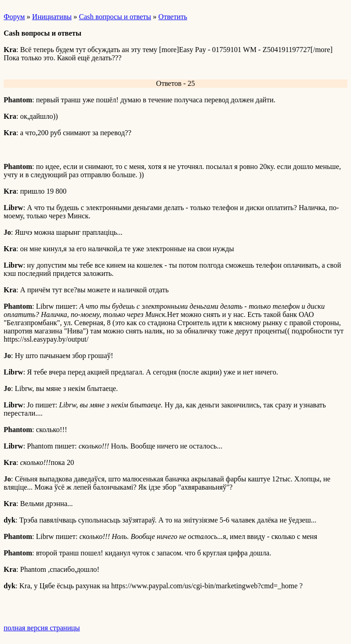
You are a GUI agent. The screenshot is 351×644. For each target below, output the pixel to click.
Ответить (173, 17)
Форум (14, 17)
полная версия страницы (42, 628)
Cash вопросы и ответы (115, 17)
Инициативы (52, 17)
